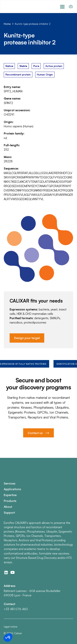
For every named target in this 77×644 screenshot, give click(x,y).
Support (9, 513)
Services (10, 483)
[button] (62, 6)
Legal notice (10, 626)
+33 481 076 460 (16, 609)
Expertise (10, 495)
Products (10, 501)
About (8, 507)
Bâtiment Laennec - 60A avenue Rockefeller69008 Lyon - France (32, 593)
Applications (12, 489)
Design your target (27, 338)
